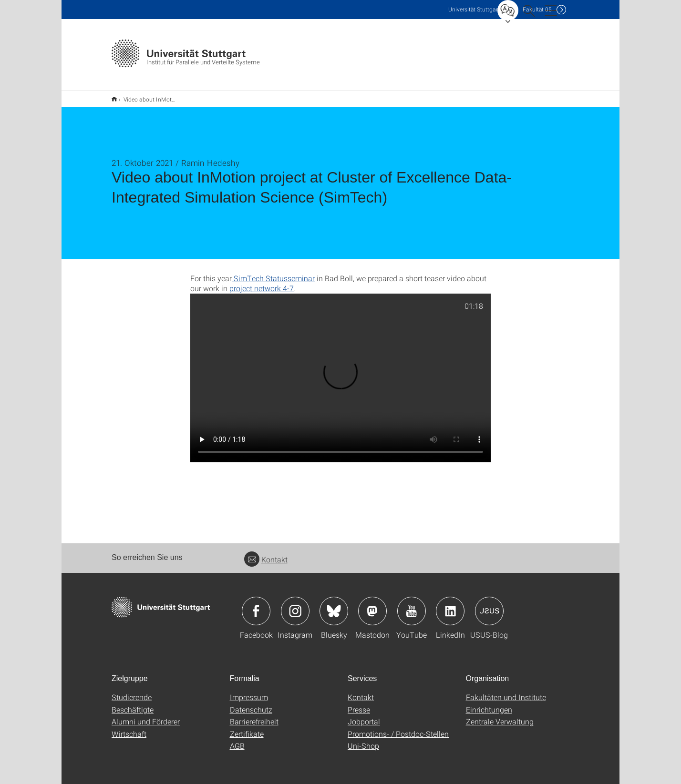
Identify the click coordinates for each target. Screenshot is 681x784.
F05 (537, 9)
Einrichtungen (489, 703)
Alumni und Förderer (146, 715)
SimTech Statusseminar (273, 272)
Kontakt (266, 553)
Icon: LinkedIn (450, 605)
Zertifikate (247, 728)
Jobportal (364, 715)
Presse (359, 703)
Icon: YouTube (412, 605)
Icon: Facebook (256, 605)
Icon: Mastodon (372, 605)
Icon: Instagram (295, 605)
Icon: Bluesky (334, 605)
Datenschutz (251, 703)
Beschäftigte (133, 703)
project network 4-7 (262, 282)
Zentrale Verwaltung (500, 715)
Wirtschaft (129, 728)
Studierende (132, 691)
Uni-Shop (363, 739)
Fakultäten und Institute (506, 691)
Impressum (249, 691)
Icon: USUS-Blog (489, 605)
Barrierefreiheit (254, 715)
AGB (237, 739)
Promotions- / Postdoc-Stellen (398, 728)
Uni (474, 9)
